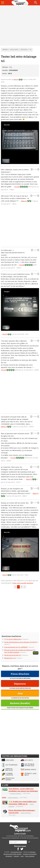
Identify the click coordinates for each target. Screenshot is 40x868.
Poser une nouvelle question (23, 583)
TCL (11, 67)
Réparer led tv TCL (10, 658)
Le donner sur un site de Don (20, 698)
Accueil (20, 3)
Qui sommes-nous (16, 852)
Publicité (16, 856)
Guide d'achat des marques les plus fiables (20, 708)
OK (29, 842)
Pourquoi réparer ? (16, 793)
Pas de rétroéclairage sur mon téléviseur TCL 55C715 (20, 642)
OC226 (17, 187)
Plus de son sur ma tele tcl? (13, 655)
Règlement (9, 856)
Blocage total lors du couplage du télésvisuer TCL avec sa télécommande (20, 651)
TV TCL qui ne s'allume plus (13, 639)
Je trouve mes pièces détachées (20, 678)
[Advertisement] (20, 26)
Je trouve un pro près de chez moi (20, 688)
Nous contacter (30, 856)
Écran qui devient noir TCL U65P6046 (16, 647)
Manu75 (16, 80)
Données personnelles (30, 854)
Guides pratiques (13, 798)
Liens (4, 797)
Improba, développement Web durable (20, 853)
